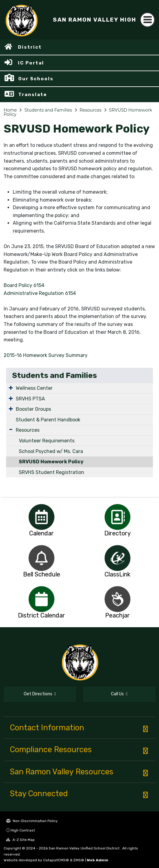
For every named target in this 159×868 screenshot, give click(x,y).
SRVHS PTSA (30, 399)
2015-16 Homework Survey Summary (46, 355)
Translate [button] (33, 95)
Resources (91, 110)
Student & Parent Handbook (48, 420)
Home (10, 110)
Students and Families (48, 110)
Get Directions (40, 694)
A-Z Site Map (20, 840)
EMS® (79, 860)
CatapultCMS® (56, 860)
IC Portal (31, 63)
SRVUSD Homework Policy (51, 462)
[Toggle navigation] (147, 20)
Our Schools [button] (36, 79)
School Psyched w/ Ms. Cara (51, 451)
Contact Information (47, 728)
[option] (42, 517)
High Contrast (23, 830)
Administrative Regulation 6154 (40, 293)
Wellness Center (34, 388)
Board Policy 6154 (24, 285)
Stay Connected (39, 794)
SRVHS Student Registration (52, 472)
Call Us (119, 694)
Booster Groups (33, 409)
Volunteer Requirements (47, 441)
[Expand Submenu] (11, 388)
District (30, 47)
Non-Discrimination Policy (32, 821)
